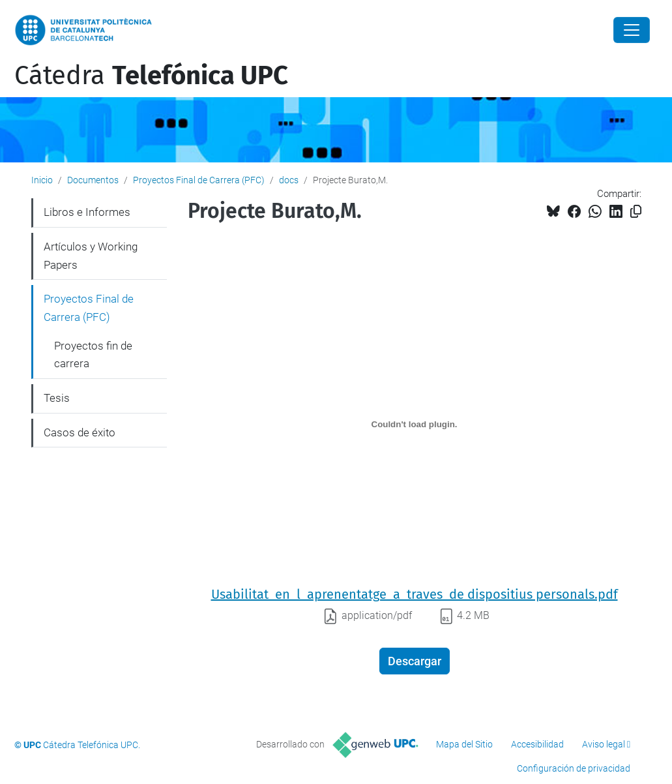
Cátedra (151, 76)
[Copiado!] (636, 212)
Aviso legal (604, 744)
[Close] (632, 30)
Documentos (93, 180)
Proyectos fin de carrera (93, 355)
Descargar (415, 661)
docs (289, 180)
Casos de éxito (80, 432)
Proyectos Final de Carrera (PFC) (199, 180)
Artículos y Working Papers (91, 256)
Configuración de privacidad (574, 768)
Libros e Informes (87, 212)
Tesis (57, 398)
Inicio (42, 180)
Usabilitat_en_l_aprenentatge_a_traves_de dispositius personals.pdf (415, 594)
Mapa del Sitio (464, 744)
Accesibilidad (537, 744)
